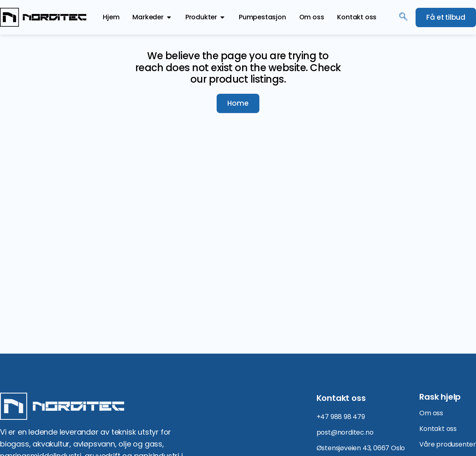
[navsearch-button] (403, 17)
